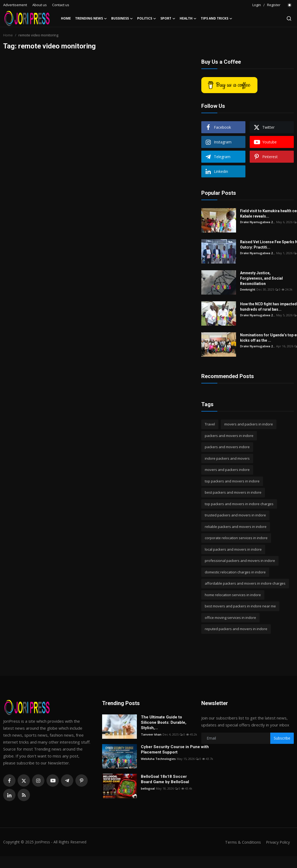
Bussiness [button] (122, 18)
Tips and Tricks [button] (217, 18)
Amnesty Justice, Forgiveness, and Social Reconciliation (261, 278)
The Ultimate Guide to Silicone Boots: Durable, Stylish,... (164, 722)
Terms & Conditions (241, 842)
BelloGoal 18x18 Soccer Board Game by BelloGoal (165, 779)
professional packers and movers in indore (240, 561)
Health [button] (188, 18)
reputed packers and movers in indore (236, 629)
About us (40, 5)
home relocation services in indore (233, 595)
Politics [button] (147, 18)
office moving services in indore (230, 618)
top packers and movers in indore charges (239, 504)
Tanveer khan (151, 734)
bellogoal (148, 788)
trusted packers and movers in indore (235, 515)
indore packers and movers (227, 458)
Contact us (61, 5)
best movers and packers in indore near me (240, 606)
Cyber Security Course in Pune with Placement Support (175, 749)
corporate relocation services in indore (236, 538)
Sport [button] (168, 18)
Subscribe (282, 738)
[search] (289, 18)
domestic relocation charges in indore (235, 572)
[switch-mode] (290, 5)
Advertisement (15, 5)
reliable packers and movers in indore (236, 527)
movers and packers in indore (249, 424)
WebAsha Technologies (158, 759)
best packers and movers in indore (233, 492)
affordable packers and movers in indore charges (245, 583)
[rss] (24, 795)
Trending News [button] (91, 18)
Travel (210, 424)
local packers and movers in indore (233, 549)
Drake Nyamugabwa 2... (258, 222)
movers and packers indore (227, 470)
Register (274, 5)
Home (66, 18)
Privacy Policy (277, 842)
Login (257, 5)
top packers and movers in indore (232, 481)
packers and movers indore (227, 447)
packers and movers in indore (229, 436)
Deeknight (248, 289)
